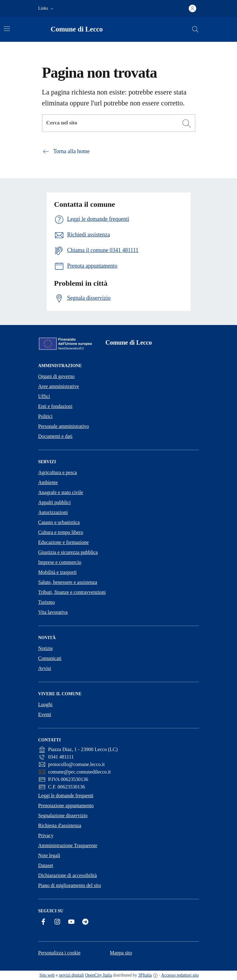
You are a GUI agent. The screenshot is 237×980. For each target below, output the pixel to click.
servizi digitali (71, 975)
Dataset (46, 865)
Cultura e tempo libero (61, 532)
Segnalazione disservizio (63, 815)
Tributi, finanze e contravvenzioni (72, 592)
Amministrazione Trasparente (68, 845)
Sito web (47, 975)
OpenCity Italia (99, 975)
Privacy (46, 835)
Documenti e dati (55, 436)
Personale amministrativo (64, 426)
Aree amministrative (59, 386)
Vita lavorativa (53, 612)
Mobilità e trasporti (58, 572)
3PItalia (145, 975)
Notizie (46, 648)
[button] (47, 8)
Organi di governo (57, 376)
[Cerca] (187, 124)
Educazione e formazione (64, 542)
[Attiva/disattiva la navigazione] (7, 29)
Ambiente (48, 482)
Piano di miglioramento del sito (70, 885)
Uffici (44, 396)
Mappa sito (121, 953)
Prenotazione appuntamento (66, 805)
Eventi (45, 714)
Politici (45, 416)
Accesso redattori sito (180, 975)
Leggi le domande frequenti (66, 796)
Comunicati (50, 658)
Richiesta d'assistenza (60, 825)
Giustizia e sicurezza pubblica (68, 552)
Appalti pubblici (55, 502)
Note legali (49, 855)
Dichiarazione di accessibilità (68, 875)
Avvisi (45, 668)
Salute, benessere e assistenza (68, 582)
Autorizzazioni (53, 512)
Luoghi (45, 704)
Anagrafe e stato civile (61, 492)
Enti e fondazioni (55, 406)
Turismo (47, 602)
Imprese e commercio (60, 562)
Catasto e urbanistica (59, 522)
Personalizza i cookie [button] (59, 953)
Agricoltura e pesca (58, 472)
